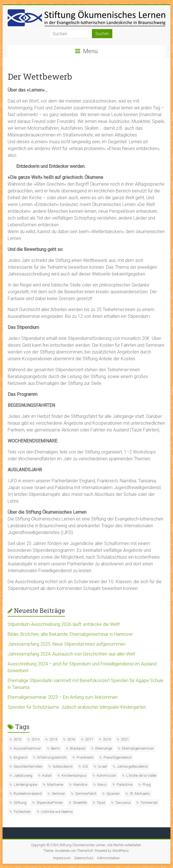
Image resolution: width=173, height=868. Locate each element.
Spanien (113, 794)
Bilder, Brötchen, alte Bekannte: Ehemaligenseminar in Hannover (70, 634)
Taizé (101, 803)
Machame (55, 785)
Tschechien (22, 812)
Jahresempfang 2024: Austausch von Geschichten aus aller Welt (71, 654)
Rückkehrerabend (28, 794)
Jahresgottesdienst (132, 766)
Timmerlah (149, 803)
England (20, 757)
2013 (18, 739)
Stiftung (20, 803)
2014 (35, 739)
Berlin (56, 748)
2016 (71, 739)
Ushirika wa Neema (57, 812)
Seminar (58, 794)
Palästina (125, 785)
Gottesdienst (63, 766)
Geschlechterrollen (28, 766)
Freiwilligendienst (118, 757)
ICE (85, 766)
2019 (107, 739)
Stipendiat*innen (50, 803)
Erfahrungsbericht (52, 757)
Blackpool (78, 748)
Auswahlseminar (27, 748)
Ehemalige (104, 748)
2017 (89, 739)
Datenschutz (84, 858)
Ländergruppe (25, 785)
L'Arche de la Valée (141, 775)
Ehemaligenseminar (138, 748)
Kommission (106, 775)
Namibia (80, 785)
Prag (146, 785)
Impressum (62, 858)
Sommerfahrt (86, 794)
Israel (102, 766)
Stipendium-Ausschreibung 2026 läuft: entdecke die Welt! (64, 624)
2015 (53, 739)
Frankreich (85, 757)
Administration (108, 858)
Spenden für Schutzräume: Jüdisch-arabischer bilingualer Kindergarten (77, 707)
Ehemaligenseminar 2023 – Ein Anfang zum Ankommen (63, 697)
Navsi (102, 785)
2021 (125, 739)
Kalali (47, 775)
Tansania (123, 803)
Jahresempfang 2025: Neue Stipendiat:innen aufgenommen (67, 644)
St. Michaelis (140, 794)
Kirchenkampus (74, 775)
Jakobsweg (23, 775)
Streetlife (80, 803)
